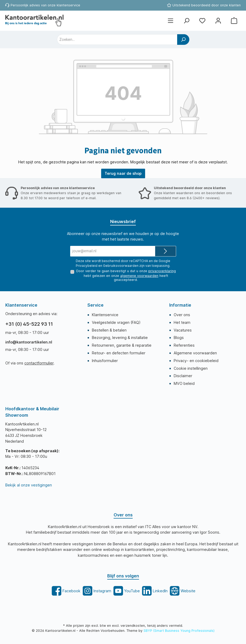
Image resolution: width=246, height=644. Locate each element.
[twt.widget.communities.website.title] (182, 591)
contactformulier (39, 363)
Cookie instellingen (191, 368)
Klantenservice (105, 315)
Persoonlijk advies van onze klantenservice (45, 5)
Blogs (179, 338)
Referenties (184, 345)
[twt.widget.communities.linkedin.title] (154, 591)
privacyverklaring (162, 271)
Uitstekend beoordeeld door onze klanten (207, 5)
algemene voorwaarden (139, 276)
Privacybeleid (87, 265)
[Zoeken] (186, 21)
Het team (182, 322)
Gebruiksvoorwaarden (121, 265)
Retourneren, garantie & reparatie (122, 345)
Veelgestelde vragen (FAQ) (116, 322)
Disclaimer (183, 376)
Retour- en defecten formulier (119, 353)
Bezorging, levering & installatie (120, 338)
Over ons (182, 315)
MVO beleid (184, 383)
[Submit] (166, 251)
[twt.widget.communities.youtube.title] (126, 591)
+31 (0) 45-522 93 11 (29, 324)
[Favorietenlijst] (202, 21)
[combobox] (117, 40)
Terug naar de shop (123, 173)
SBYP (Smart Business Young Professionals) (179, 631)
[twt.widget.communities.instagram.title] (96, 591)
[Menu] (171, 21)
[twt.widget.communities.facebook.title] (66, 591)
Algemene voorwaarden (195, 353)
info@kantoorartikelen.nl (29, 342)
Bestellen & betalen (109, 330)
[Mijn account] (218, 21)
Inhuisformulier (105, 361)
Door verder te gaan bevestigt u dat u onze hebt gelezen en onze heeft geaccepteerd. (126, 275)
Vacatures (183, 330)
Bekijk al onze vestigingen (29, 485)
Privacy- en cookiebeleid (196, 361)
